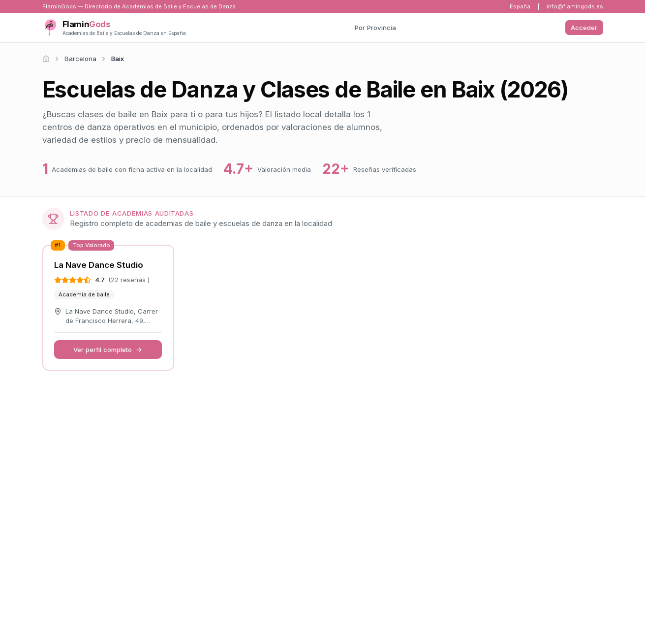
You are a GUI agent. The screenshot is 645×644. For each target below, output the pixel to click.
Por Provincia (375, 28)
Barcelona (80, 59)
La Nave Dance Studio (99, 265)
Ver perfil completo (108, 350)
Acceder (584, 28)
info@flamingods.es (575, 6)
